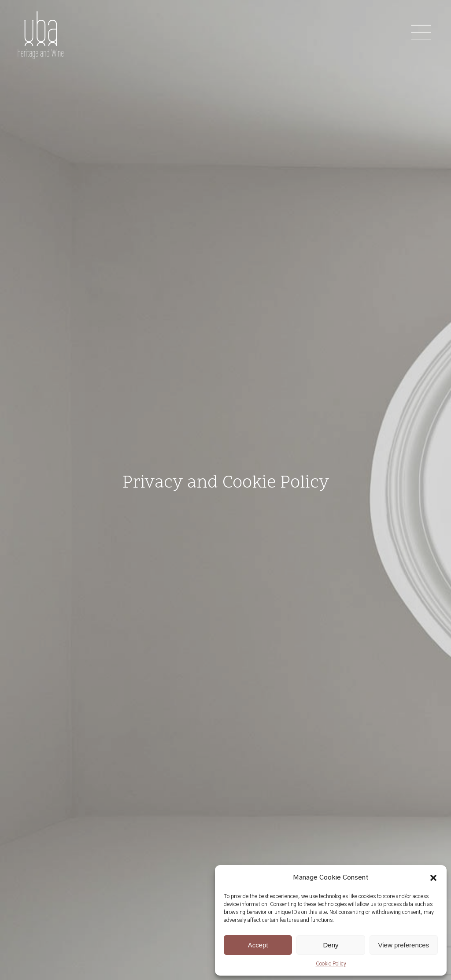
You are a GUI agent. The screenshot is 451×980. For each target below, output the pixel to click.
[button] (433, 878)
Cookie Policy (331, 964)
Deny (331, 945)
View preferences (404, 945)
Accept (258, 945)
